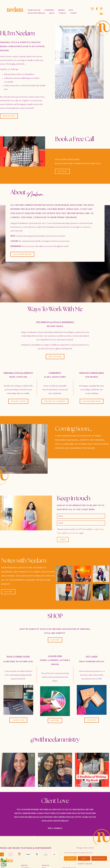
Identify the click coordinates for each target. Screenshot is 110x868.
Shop (71, 10)
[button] (18, 720)
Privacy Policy (89, 864)
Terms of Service (72, 533)
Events (74, 13)
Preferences (99, 858)
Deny (84, 858)
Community (49, 10)
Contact (63, 13)
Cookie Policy (81, 864)
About (52, 13)
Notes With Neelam (37, 13)
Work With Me (34, 10)
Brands (62, 10)
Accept (70, 858)
